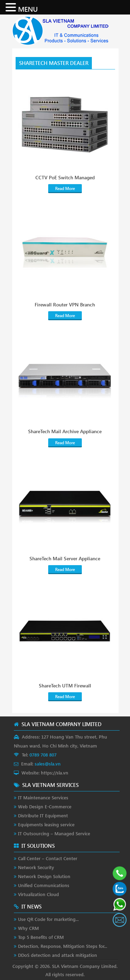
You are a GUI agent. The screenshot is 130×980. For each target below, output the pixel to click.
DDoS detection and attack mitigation (58, 955)
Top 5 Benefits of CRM (41, 937)
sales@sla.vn (48, 764)
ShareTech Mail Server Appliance (65, 559)
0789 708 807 (43, 755)
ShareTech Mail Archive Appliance (65, 431)
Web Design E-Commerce (45, 806)
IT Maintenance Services (43, 797)
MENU (28, 9)
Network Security (36, 867)
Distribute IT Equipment (43, 815)
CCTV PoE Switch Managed (65, 178)
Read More (65, 188)
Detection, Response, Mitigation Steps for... (63, 946)
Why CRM (28, 928)
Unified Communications (44, 885)
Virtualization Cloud (38, 894)
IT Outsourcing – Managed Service (54, 833)
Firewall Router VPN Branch (65, 305)
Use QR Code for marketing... (48, 919)
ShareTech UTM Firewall (65, 686)
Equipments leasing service (46, 824)
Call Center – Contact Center (48, 858)
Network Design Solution (44, 876)
